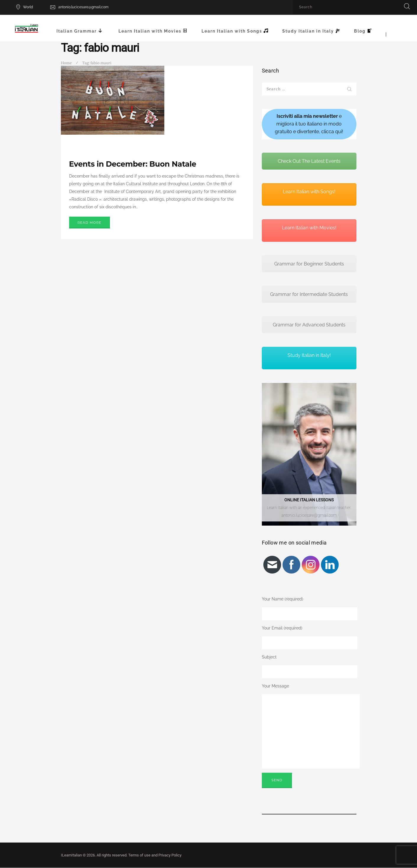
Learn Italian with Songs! (309, 192)
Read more (89, 223)
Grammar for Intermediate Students (309, 294)
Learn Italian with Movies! (309, 228)
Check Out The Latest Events (309, 161)
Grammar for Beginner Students (309, 264)
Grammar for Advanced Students (309, 325)
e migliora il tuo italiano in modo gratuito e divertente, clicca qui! (309, 124)
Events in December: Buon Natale (133, 164)
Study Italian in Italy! (309, 355)
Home (66, 63)
